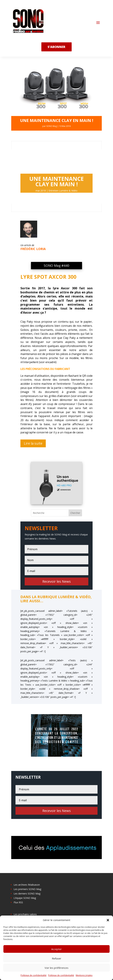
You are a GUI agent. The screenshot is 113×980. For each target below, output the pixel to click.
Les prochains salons (25, 914)
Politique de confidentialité (34, 975)
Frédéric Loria (33, 249)
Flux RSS (18, 902)
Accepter (56, 949)
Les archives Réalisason (27, 885)
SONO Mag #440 (56, 265)
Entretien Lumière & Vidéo (63, 191)
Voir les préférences (56, 968)
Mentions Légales (84, 975)
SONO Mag (52, 126)
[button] (108, 920)
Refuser (57, 958)
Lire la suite (33, 443)
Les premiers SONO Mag (27, 889)
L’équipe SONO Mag (25, 898)
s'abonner (56, 47)
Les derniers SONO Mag (27, 894)
